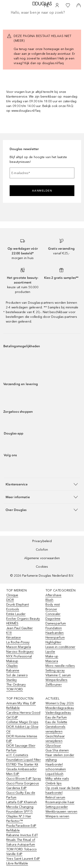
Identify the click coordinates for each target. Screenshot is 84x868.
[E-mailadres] (42, 173)
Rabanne (13, 671)
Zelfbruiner (54, 685)
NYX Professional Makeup (19, 659)
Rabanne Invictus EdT (22, 835)
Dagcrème (53, 619)
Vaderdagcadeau (58, 713)
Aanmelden (42, 191)
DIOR (10, 600)
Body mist (53, 605)
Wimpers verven (57, 816)
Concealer (53, 614)
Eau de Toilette (56, 722)
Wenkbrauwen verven (61, 812)
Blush (50, 600)
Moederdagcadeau (60, 708)
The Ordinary (16, 685)
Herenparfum (55, 638)
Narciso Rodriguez (20, 652)
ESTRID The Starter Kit (22, 764)
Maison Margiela (19, 647)
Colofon (42, 550)
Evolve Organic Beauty (23, 619)
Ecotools (13, 609)
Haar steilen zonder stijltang (60, 757)
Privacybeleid (42, 541)
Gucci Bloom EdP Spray (24, 779)
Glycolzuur (53, 746)
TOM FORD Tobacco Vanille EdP (22, 852)
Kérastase (14, 638)
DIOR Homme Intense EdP (22, 739)
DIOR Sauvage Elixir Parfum (21, 748)
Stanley (12, 680)
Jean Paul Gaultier (20, 628)
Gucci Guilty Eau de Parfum (21, 795)
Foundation (54, 628)
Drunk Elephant (18, 605)
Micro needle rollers (60, 666)
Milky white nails (57, 779)
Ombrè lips (54, 783)
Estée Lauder (16, 614)
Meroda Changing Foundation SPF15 (20, 809)
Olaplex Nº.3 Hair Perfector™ (19, 819)
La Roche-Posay (18, 642)
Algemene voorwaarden (42, 558)
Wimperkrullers (57, 680)
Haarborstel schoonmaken (56, 767)
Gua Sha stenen (57, 750)
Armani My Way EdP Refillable (21, 706)
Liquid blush (54, 774)
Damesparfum (56, 623)
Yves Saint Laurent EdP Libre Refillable (23, 861)
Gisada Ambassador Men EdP (22, 772)
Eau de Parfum (56, 717)
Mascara (52, 661)
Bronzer (51, 609)
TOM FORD (15, 689)
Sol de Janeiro (17, 675)
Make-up (52, 656)
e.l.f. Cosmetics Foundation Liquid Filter (24, 757)
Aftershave (54, 595)
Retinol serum (55, 797)
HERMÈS (12, 623)
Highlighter (53, 642)
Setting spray (55, 671)
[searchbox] (42, 13)
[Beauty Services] (46, 5)
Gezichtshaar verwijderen (55, 739)
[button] (42, 484)
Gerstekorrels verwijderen (56, 729)
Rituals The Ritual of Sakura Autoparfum (21, 842)
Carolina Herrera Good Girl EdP (23, 715)
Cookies (42, 567)
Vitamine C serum (58, 675)
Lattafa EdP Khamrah (22, 802)
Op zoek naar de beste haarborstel (63, 790)
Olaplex (12, 666)
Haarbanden (55, 633)
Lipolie (50, 652)
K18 (9, 633)
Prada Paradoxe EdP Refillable (21, 828)
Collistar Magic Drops (22, 722)
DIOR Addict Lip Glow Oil (22, 729)
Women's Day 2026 (60, 703)
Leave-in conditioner (60, 647)
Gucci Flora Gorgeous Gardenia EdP (23, 786)
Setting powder (57, 807)
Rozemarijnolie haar (60, 802)
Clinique (12, 595)
